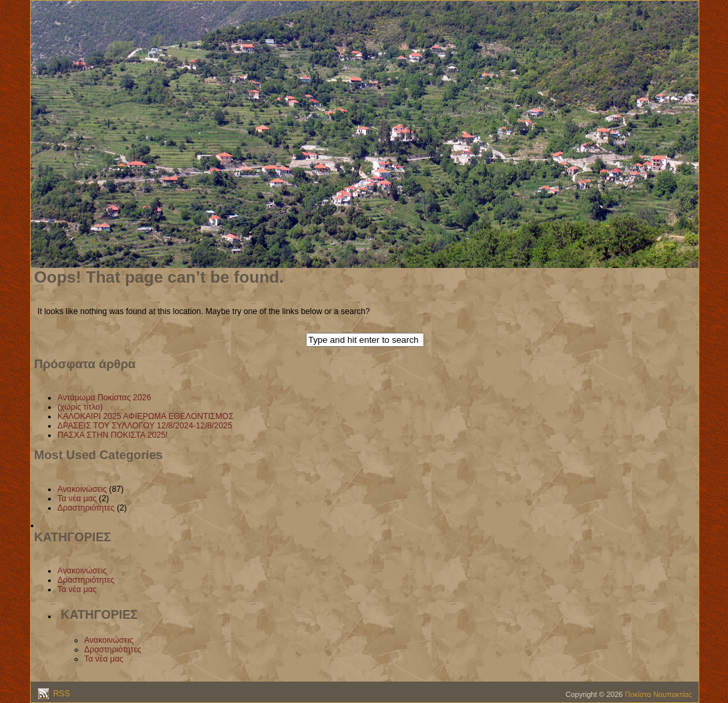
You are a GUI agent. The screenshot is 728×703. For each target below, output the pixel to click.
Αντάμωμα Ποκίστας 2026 (104, 398)
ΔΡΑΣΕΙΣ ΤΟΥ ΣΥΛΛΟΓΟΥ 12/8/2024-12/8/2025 (145, 426)
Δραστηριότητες (86, 508)
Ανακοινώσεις (82, 489)
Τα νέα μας (77, 499)
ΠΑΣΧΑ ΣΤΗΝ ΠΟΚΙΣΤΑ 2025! (113, 435)
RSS (60, 694)
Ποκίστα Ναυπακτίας (659, 694)
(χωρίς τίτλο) (80, 407)
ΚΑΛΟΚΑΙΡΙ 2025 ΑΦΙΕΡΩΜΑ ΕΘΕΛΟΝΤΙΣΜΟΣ (146, 416)
